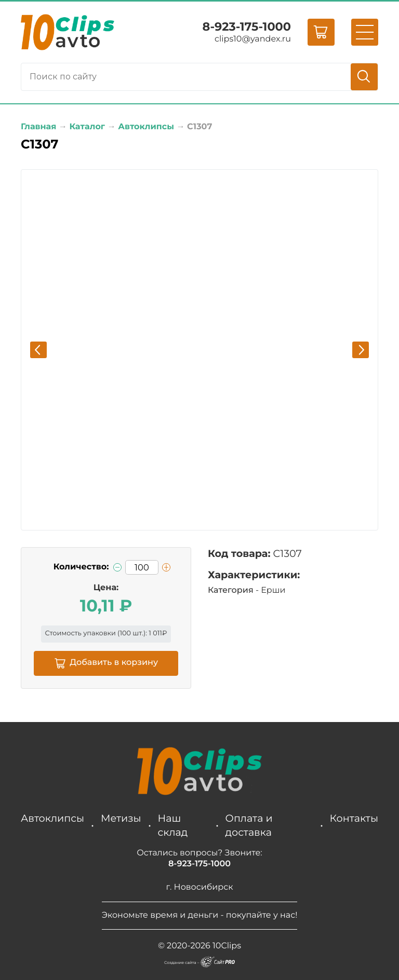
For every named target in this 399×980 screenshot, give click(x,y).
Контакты (354, 818)
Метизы (121, 818)
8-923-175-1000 (247, 26)
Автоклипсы (52, 818)
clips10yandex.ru (253, 39)
